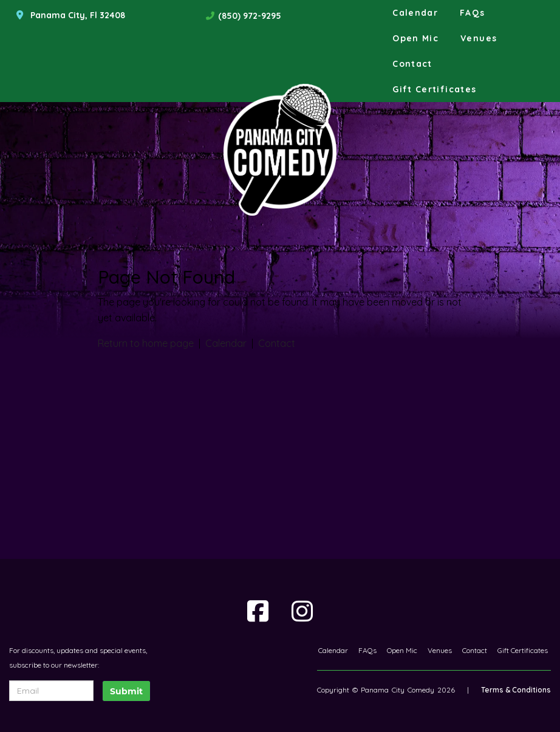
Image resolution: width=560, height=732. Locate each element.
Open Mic (415, 38)
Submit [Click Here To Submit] (126, 691)
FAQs (472, 13)
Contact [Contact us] (277, 343)
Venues (479, 38)
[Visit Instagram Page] (302, 611)
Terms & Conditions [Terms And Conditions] (516, 690)
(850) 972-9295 (250, 16)
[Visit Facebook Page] (258, 611)
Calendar (415, 13)
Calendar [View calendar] (226, 343)
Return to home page (146, 343)
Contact (412, 64)
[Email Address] (51, 691)
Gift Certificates (434, 89)
